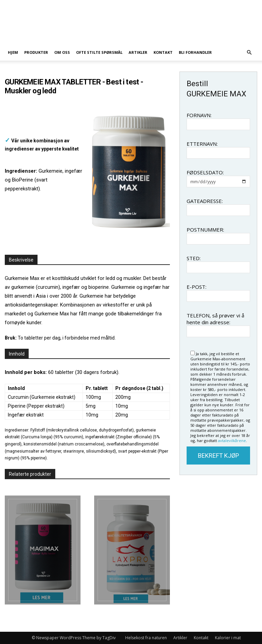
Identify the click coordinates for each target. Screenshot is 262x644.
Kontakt (163, 52)
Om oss (62, 52)
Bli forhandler (195, 52)
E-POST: (196, 287)
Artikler (138, 52)
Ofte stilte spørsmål (99, 52)
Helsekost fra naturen (146, 638)
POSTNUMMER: (205, 230)
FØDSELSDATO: (205, 172)
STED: (194, 258)
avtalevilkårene (232, 441)
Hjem (13, 52)
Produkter (36, 52)
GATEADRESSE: (205, 201)
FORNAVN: (199, 115)
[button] (249, 53)
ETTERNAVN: (202, 144)
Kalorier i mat (228, 638)
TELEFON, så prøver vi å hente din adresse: (215, 319)
